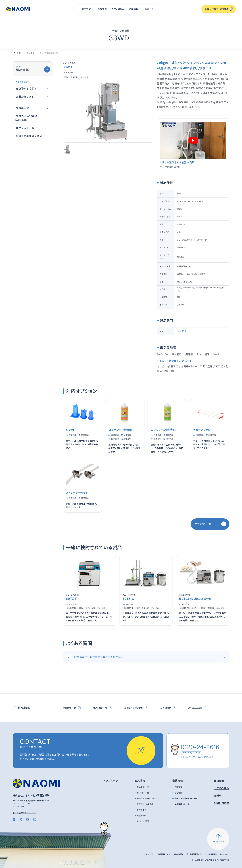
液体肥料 (177, 354)
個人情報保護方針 (194, 854)
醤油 (207, 354)
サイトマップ (224, 854)
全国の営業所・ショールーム (24, 813)
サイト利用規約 (211, 854)
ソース (216, 354)
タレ (199, 354)
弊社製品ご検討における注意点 (170, 854)
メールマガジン (148, 854)
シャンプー (162, 354)
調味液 (189, 354)
